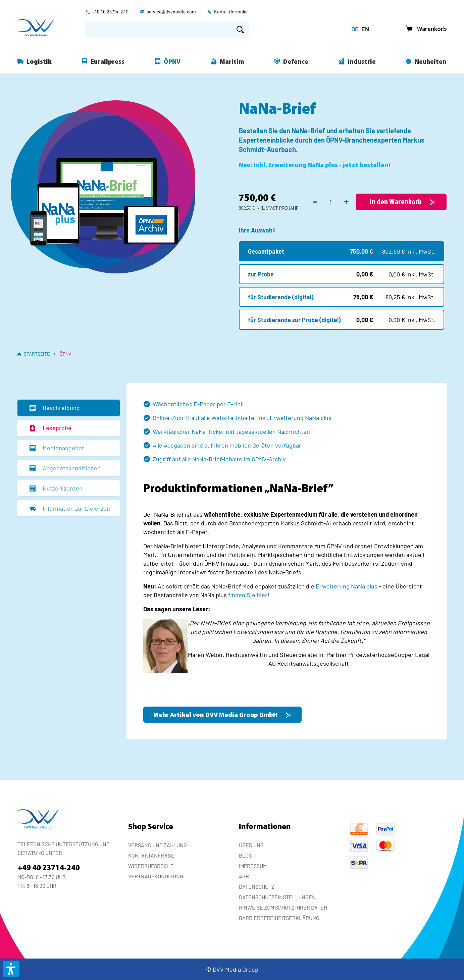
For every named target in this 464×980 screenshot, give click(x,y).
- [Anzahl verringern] (315, 201)
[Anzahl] (331, 202)
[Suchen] (240, 30)
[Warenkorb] (424, 29)
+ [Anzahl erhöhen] (346, 201)
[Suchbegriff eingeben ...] (158, 30)
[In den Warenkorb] (401, 202)
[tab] (69, 408)
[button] (11, 969)
